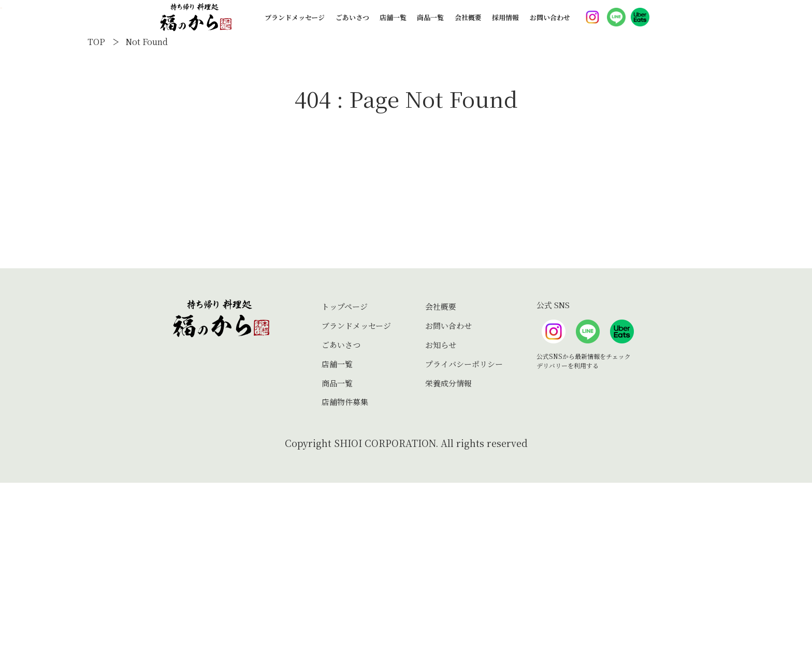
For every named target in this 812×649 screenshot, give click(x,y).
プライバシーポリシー (464, 530)
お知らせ (441, 511)
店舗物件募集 (345, 568)
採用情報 (505, 24)
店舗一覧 (393, 24)
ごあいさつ (352, 24)
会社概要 (468, 24)
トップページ (345, 473)
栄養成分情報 (448, 549)
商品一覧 (430, 24)
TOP (96, 208)
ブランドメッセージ (295, 24)
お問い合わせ (550, 24)
